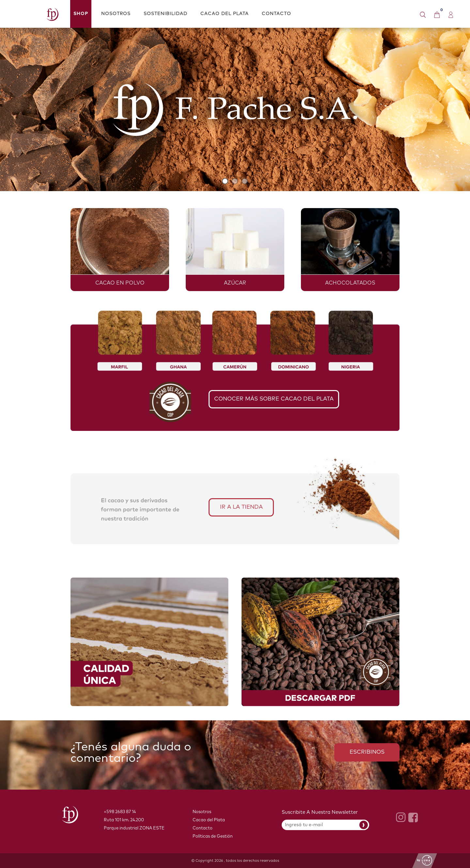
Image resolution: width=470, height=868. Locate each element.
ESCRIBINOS (367, 752)
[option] (235, 109)
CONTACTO (276, 14)
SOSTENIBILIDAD (165, 14)
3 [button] (245, 181)
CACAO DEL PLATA (225, 14)
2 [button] (235, 181)
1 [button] (225, 181)
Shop (81, 14)
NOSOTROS (116, 14)
